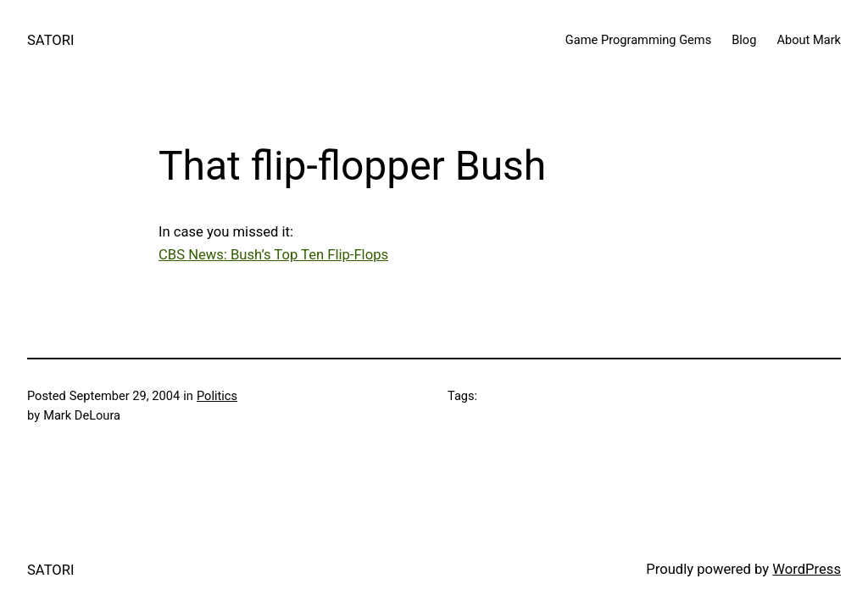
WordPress (807, 569)
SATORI (51, 40)
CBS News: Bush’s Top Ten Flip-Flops (273, 255)
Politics (217, 396)
